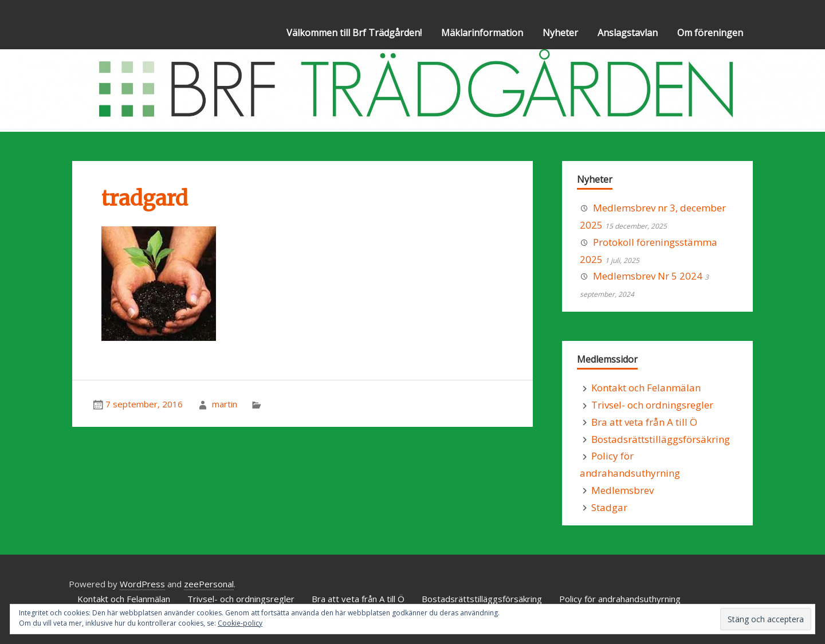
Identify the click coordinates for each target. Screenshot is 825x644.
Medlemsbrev (622, 490)
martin (225, 404)
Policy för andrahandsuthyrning (620, 599)
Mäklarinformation (482, 33)
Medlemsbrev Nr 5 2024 (648, 276)
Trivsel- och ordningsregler (652, 405)
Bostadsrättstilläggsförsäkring (661, 439)
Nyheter (560, 33)
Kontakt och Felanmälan (646, 388)
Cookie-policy (240, 623)
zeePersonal (209, 584)
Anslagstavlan (628, 33)
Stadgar (609, 507)
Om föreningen (710, 33)
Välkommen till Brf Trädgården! (354, 33)
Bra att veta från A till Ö (644, 422)
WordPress (142, 584)
